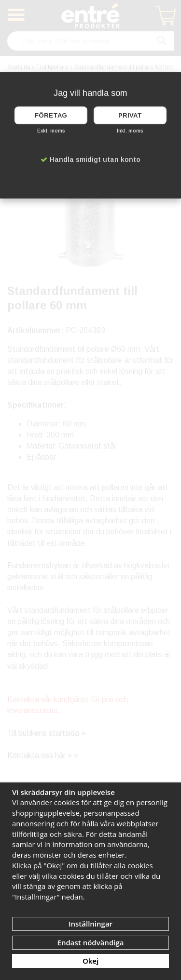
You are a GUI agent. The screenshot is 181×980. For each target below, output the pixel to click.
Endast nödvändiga (91, 942)
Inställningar (90, 924)
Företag (51, 115)
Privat (130, 115)
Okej (90, 961)
